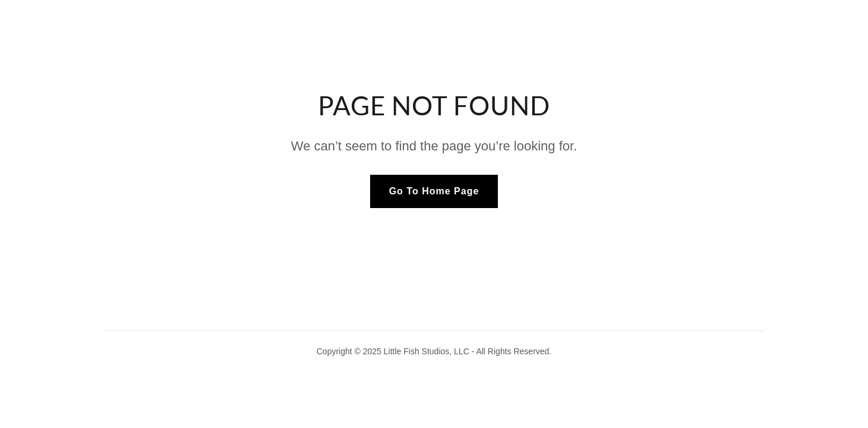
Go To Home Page (434, 191)
